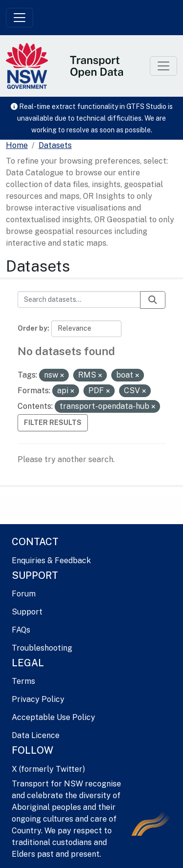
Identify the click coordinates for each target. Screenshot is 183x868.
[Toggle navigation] (20, 18)
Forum (24, 594)
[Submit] (153, 300)
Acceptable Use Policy (53, 717)
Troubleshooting (42, 648)
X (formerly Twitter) (48, 769)
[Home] (17, 146)
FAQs (21, 630)
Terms (23, 681)
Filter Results (53, 423)
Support (27, 612)
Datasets (55, 145)
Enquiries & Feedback (51, 561)
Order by (32, 328)
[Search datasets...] (79, 299)
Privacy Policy (38, 699)
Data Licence (36, 735)
